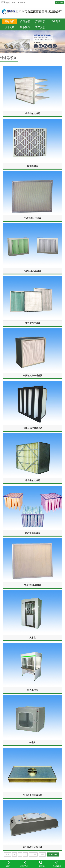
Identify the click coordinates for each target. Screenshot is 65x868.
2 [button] (34, 50)
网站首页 (10, 21)
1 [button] (31, 50)
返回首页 (59, 3)
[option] (32, 42)
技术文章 (10, 27)
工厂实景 (40, 27)
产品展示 (40, 21)
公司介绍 (25, 21)
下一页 (33, 854)
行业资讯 (55, 21)
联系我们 (25, 27)
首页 (8, 854)
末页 (42, 854)
